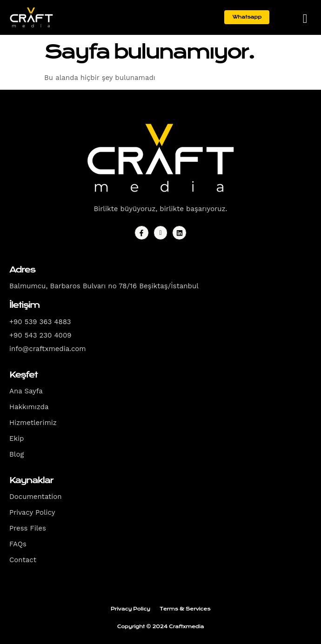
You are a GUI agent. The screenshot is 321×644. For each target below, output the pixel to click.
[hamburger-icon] (305, 18)
